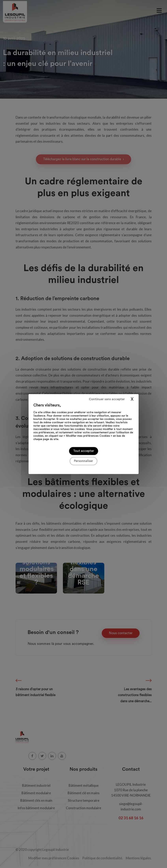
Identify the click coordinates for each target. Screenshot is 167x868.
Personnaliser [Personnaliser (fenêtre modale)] (83, 461)
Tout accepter (84, 451)
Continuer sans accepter (107, 399)
